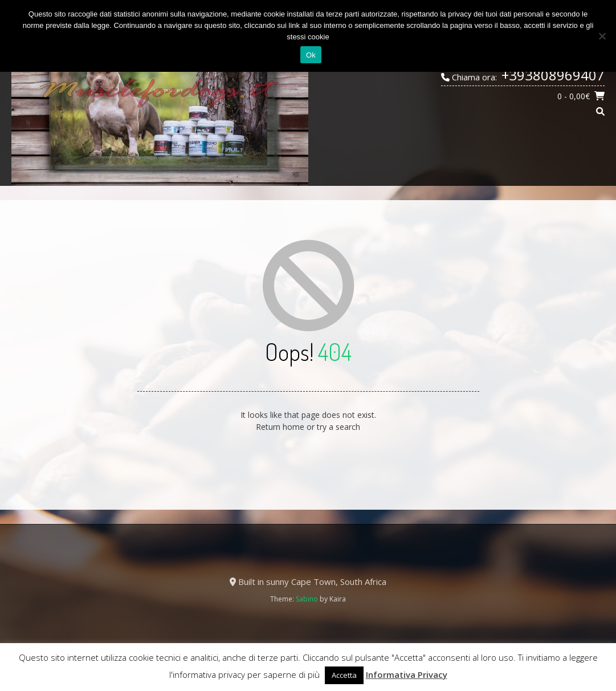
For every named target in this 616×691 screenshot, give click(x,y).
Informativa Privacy (407, 674)
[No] (602, 36)
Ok (311, 55)
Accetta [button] (344, 675)
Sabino (307, 599)
